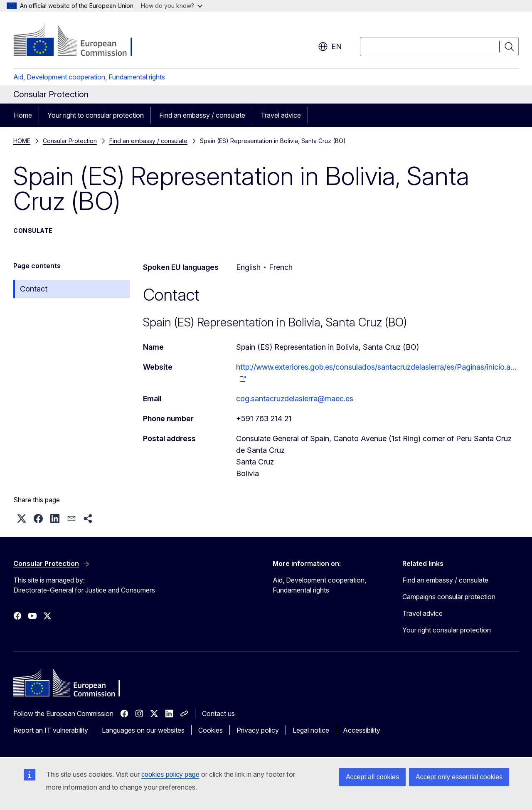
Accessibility (362, 730)
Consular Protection (70, 141)
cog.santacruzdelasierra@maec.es (295, 399)
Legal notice (311, 730)
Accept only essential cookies (459, 777)
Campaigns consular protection (449, 597)
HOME (22, 141)
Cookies (211, 730)
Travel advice (281, 115)
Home (23, 115)
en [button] (330, 47)
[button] (22, 519)
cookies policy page (170, 774)
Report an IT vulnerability (51, 730)
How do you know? (172, 6)
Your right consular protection (447, 630)
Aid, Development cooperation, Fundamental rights (89, 77)
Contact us (218, 714)
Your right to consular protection (96, 115)
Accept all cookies (372, 777)
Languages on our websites (143, 730)
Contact (34, 289)
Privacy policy (258, 730)
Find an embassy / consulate (202, 115)
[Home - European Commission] (80, 42)
